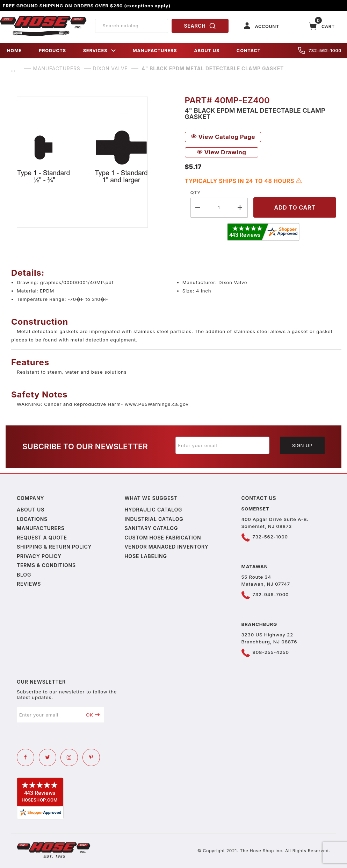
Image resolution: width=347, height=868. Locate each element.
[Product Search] (132, 26)
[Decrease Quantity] (198, 208)
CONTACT (249, 51)
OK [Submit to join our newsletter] (93, 715)
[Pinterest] (91, 757)
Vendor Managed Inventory (166, 547)
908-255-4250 (271, 652)
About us (31, 510)
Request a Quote (42, 538)
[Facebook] (26, 757)
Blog (24, 575)
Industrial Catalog (154, 519)
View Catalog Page (223, 137)
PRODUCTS (52, 51)
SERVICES (100, 51)
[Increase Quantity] (240, 208)
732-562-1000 (320, 50)
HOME (14, 51)
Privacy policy (39, 556)
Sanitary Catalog (151, 528)
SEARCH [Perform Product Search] (200, 26)
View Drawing (222, 152)
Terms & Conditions (46, 565)
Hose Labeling (146, 556)
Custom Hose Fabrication (163, 538)
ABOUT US (207, 51)
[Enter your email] (223, 445)
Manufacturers (41, 528)
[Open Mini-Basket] (322, 26)
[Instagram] (69, 757)
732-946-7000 (271, 594)
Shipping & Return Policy (54, 547)
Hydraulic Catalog (153, 510)
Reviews (29, 584)
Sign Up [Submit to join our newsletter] (302, 445)
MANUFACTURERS (155, 51)
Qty (196, 192)
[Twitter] (48, 757)
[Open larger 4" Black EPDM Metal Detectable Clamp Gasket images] (95, 162)
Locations (32, 519)
